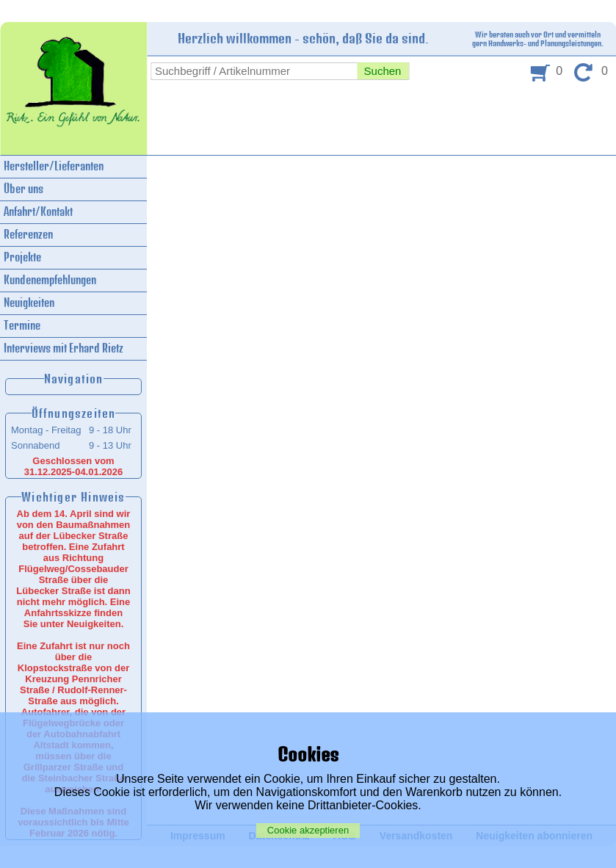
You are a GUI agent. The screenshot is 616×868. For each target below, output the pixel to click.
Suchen (383, 71)
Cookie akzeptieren (308, 830)
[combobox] (254, 71)
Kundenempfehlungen (50, 280)
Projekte (22, 257)
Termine (22, 326)
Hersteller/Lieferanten (54, 166)
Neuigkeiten (29, 303)
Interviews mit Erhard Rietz (64, 348)
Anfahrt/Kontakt (38, 212)
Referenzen (28, 235)
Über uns (23, 189)
